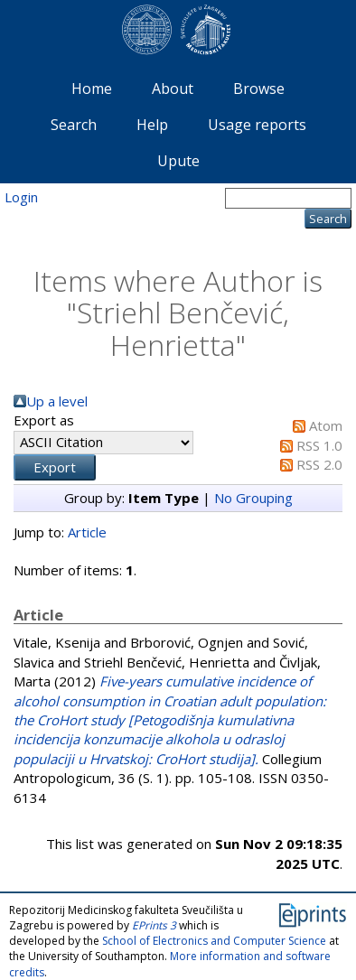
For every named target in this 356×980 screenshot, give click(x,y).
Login (21, 197)
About (173, 89)
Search (74, 125)
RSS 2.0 (319, 464)
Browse (259, 89)
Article (87, 532)
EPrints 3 (154, 925)
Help (152, 125)
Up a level (57, 401)
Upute (178, 161)
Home (92, 89)
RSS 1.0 (319, 445)
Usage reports (257, 125)
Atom (326, 425)
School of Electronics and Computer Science (214, 941)
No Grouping (253, 498)
